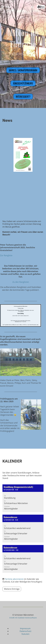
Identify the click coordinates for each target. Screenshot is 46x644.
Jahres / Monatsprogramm (23, 70)
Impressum (26, 628)
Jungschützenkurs (23, 83)
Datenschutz (25, 631)
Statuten (25, 634)
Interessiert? (23, 97)
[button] (23, 498)
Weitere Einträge (12, 589)
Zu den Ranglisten (14, 282)
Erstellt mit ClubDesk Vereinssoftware (23, 618)
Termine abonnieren (14, 579)
